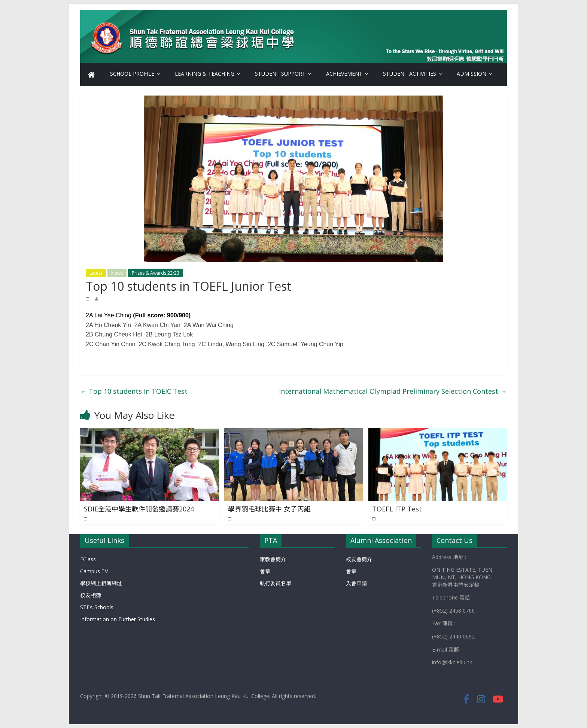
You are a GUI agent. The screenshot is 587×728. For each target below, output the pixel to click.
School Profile (132, 74)
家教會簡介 (273, 559)
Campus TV (94, 571)
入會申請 (356, 583)
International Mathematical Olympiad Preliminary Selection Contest (393, 391)
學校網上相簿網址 (101, 583)
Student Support (280, 74)
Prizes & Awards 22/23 (156, 273)
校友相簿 (91, 595)
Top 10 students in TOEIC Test (134, 391)
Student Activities (410, 74)
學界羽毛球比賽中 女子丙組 (269, 509)
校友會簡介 (359, 559)
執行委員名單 (276, 583)
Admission (472, 74)
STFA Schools (97, 607)
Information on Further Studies (118, 619)
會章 (265, 571)
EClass (88, 559)
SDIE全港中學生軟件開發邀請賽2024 (139, 509)
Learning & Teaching (205, 74)
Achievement (344, 74)
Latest (96, 273)
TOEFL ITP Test (397, 509)
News (117, 273)
